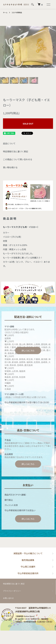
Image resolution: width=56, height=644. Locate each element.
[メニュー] (48, 4)
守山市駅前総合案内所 (28, 573)
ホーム (5, 12)
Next (53, 47)
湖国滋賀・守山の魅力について (28, 553)
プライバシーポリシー (12, 591)
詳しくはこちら (28, 351)
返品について (9, 143)
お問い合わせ (8, 598)
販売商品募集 (28, 560)
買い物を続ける (10, 167)
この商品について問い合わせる (18, 159)
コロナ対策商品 (17, 12)
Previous (3, 47)
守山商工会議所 (28, 567)
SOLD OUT (28, 124)
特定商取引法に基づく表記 (16, 151)
